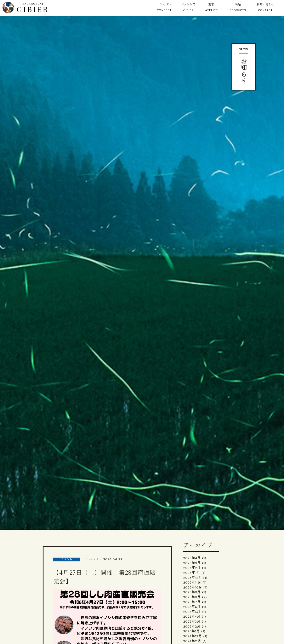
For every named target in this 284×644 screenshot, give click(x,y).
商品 (238, 8)
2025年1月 (192, 631)
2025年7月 (192, 602)
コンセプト (164, 8)
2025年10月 (193, 587)
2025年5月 (192, 612)
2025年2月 (192, 626)
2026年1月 (192, 573)
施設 (211, 8)
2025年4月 (192, 616)
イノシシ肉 (188, 8)
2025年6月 (192, 607)
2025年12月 (193, 578)
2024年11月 (192, 641)
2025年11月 (192, 582)
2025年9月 (192, 592)
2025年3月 (192, 621)
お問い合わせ (265, 8)
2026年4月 (192, 558)
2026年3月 (192, 563)
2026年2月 (192, 568)
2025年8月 (192, 597)
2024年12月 (193, 636)
